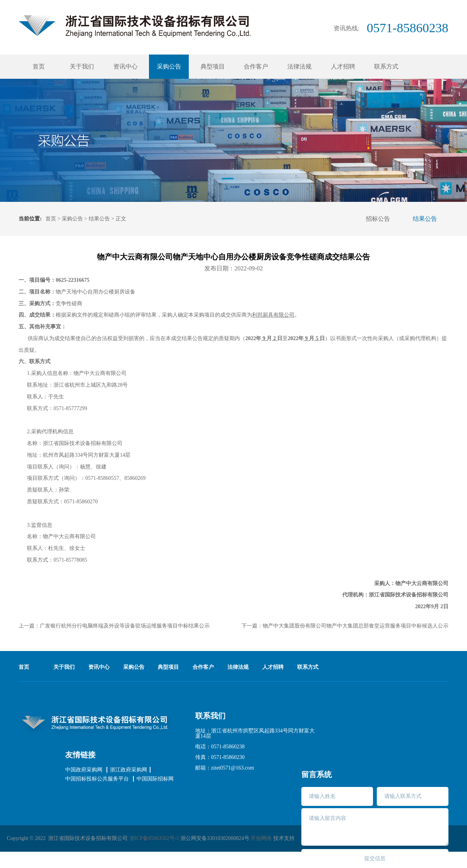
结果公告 (99, 219)
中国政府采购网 (84, 770)
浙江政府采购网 (129, 770)
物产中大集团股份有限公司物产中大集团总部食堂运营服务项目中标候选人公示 (356, 626)
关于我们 (82, 66)
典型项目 (213, 66)
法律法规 (299, 66)
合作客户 (256, 66)
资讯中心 (125, 66)
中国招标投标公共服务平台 (97, 779)
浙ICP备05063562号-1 (154, 838)
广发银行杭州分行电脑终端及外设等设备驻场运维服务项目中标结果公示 (125, 626)
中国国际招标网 (155, 779)
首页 (39, 66)
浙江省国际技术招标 (135, 26)
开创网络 (261, 838)
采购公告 (169, 66)
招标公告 (378, 219)
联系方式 (386, 66)
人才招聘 (343, 66)
